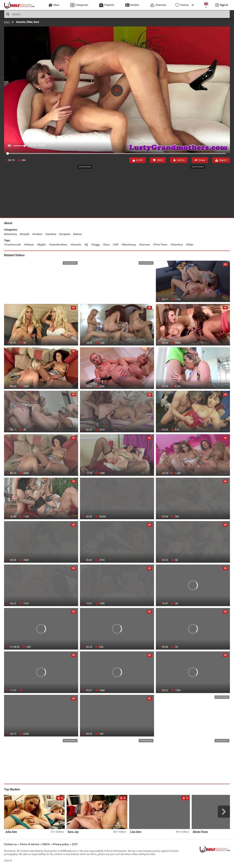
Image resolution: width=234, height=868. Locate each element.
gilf (116, 245)
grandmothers (59, 245)
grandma (51, 234)
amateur (37, 234)
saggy (96, 245)
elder (190, 245)
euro (107, 245)
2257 (75, 844)
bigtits (42, 245)
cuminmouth (13, 245)
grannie (77, 245)
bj (87, 245)
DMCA (46, 844)
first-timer (161, 245)
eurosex (145, 245)
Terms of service (30, 844)
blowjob (24, 234)
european (65, 234)
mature (77, 234)
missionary (10, 234)
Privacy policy (61, 844)
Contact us (10, 844)
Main (7, 22)
